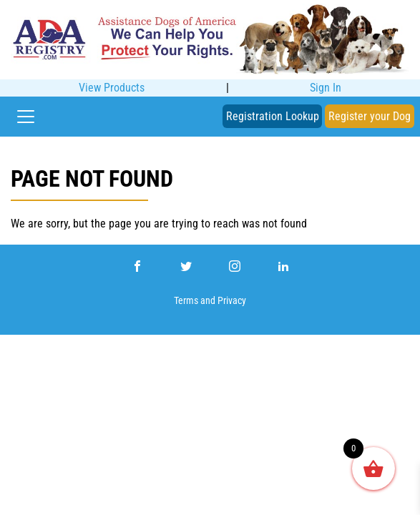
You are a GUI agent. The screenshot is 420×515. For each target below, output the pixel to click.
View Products (112, 88)
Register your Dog (370, 116)
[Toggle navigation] (26, 117)
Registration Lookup (273, 116)
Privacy (232, 301)
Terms (186, 301)
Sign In (326, 88)
